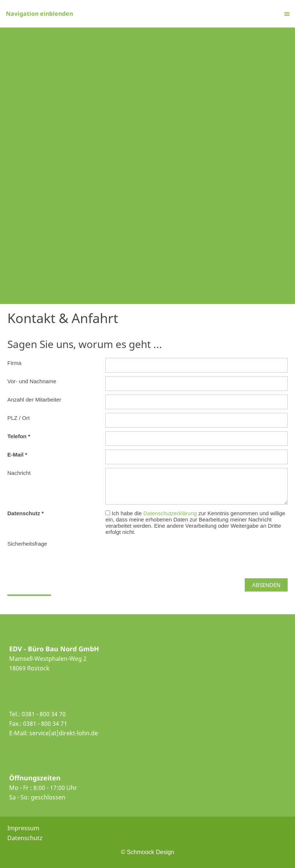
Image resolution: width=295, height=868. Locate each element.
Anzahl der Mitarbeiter (34, 400)
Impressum (23, 828)
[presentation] (161, 553)
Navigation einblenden (39, 14)
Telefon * (19, 436)
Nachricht (19, 473)
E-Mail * (17, 455)
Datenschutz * (26, 513)
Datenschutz (25, 838)
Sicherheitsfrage (27, 544)
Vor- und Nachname (32, 381)
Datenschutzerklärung (171, 513)
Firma (14, 363)
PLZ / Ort (19, 418)
